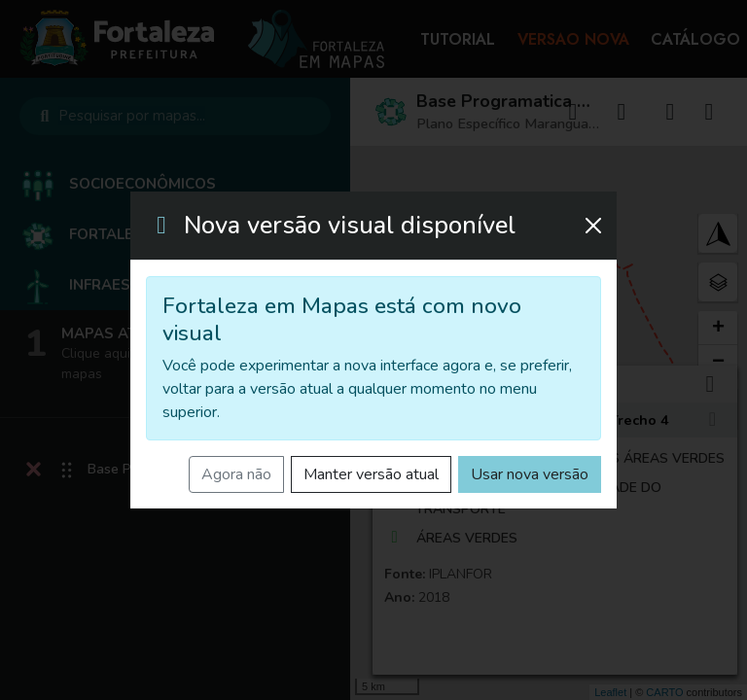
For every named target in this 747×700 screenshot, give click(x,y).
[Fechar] (593, 226)
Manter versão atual (371, 474)
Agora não (236, 474)
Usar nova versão (530, 474)
